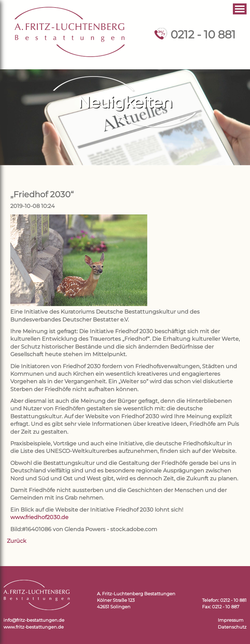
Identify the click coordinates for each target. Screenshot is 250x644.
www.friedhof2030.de (39, 517)
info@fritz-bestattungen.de (34, 620)
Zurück (17, 541)
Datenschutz (232, 627)
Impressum (231, 620)
